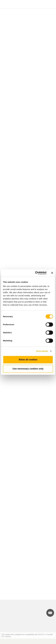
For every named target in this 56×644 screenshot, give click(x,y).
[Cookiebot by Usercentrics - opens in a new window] (35, 273)
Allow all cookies (28, 360)
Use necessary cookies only (28, 369)
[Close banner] (52, 273)
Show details (42, 351)
